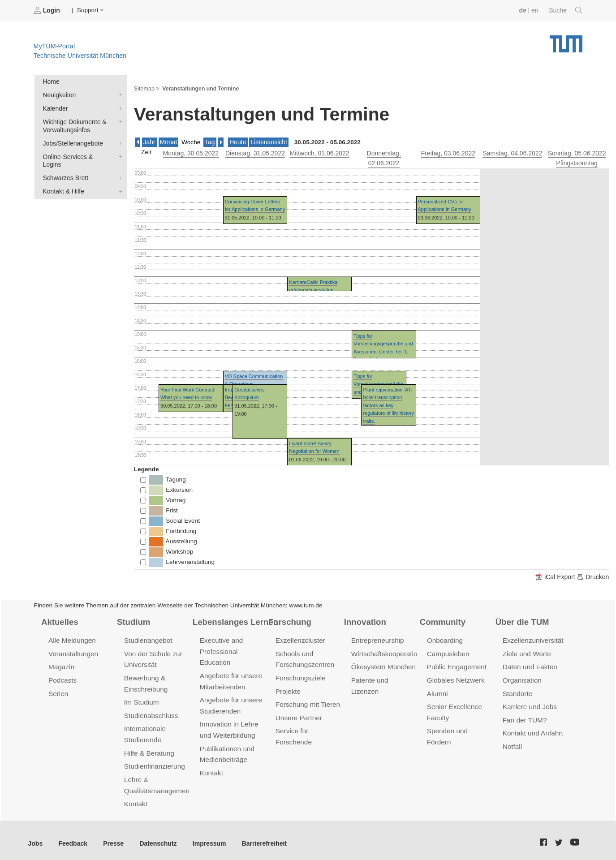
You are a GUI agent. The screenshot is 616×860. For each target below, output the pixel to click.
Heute (237, 141)
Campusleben (448, 652)
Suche (566, 10)
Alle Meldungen (71, 639)
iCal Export (557, 576)
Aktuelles (59, 620)
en (536, 10)
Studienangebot (148, 639)
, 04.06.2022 (512, 152)
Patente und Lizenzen (384, 678)
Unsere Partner (298, 714)
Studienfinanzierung (154, 762)
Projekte (288, 689)
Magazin (61, 665)
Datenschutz (155, 837)
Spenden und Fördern (460, 727)
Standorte (517, 691)
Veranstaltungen (73, 652)
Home (51, 81)
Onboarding (444, 639)
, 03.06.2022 (448, 152)
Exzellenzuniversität (532, 639)
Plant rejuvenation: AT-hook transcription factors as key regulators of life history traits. (388, 404)
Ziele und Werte (526, 652)
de (524, 10)
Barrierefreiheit (258, 837)
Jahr (149, 141)
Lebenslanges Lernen (234, 620)
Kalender (119, 107)
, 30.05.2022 (191, 152)
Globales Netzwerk (455, 678)
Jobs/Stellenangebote (119, 141)
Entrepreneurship (377, 639)
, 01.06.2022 (319, 152)
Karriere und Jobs (529, 704)
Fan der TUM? (524, 716)
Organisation (522, 678)
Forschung (289, 620)
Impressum (205, 837)
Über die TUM (522, 620)
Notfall (512, 742)
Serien (58, 691)
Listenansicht (267, 141)
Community (442, 620)
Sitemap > (146, 88)
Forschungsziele (300, 676)
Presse (111, 837)
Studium (133, 620)
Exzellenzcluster (300, 639)
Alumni (437, 691)
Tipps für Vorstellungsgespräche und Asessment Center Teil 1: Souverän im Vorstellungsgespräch (383, 350)
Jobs (35, 837)
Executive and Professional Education (221, 650)
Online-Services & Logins (119, 154)
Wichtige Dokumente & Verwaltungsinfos (119, 120)
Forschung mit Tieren (307, 702)
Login (47, 10)
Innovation (364, 620)
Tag (209, 141)
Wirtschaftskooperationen (389, 652)
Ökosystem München (383, 665)
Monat (168, 141)
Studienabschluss (150, 712)
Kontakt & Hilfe (119, 180)
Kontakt (136, 798)
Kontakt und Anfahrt (532, 729)
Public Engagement (456, 665)
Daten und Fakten (529, 665)
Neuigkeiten (119, 94)
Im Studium (141, 699)
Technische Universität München (566, 41)
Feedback (72, 837)
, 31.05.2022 (255, 152)
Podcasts (62, 678)
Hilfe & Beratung (149, 749)
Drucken (593, 576)
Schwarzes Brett (119, 167)
